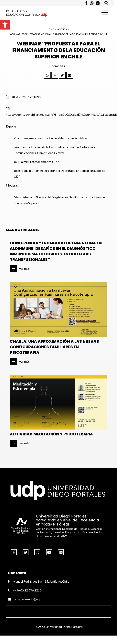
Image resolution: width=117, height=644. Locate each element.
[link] (5, 25)
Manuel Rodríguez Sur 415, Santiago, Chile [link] (38, 581)
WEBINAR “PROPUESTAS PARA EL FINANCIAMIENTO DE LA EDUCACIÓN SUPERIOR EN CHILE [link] (59, 34)
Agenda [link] (62, 29)
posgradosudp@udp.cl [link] (26, 599)
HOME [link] (50, 29)
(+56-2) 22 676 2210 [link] (25, 590)
